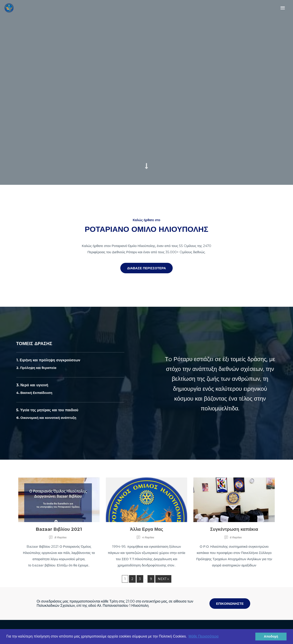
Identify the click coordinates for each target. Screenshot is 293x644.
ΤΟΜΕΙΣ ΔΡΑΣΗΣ (37, 343)
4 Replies (148, 537)
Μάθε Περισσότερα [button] (204, 636)
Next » (163, 579)
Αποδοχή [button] (271, 636)
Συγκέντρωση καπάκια (234, 529)
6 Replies (236, 537)
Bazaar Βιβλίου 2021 (59, 529)
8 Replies (60, 537)
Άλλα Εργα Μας (146, 529)
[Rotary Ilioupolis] (8, 6)
